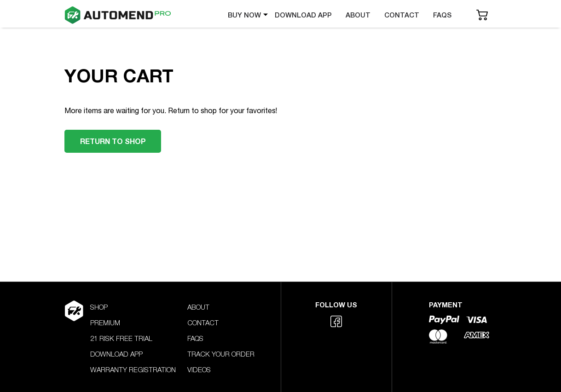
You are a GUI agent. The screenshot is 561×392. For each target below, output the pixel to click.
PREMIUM (105, 324)
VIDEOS (199, 371)
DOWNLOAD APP (303, 15)
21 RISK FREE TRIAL (121, 339)
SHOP (99, 308)
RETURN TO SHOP (113, 141)
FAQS (442, 15)
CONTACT (402, 15)
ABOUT (358, 15)
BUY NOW (244, 15)
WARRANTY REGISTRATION (133, 371)
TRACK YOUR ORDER (221, 355)
